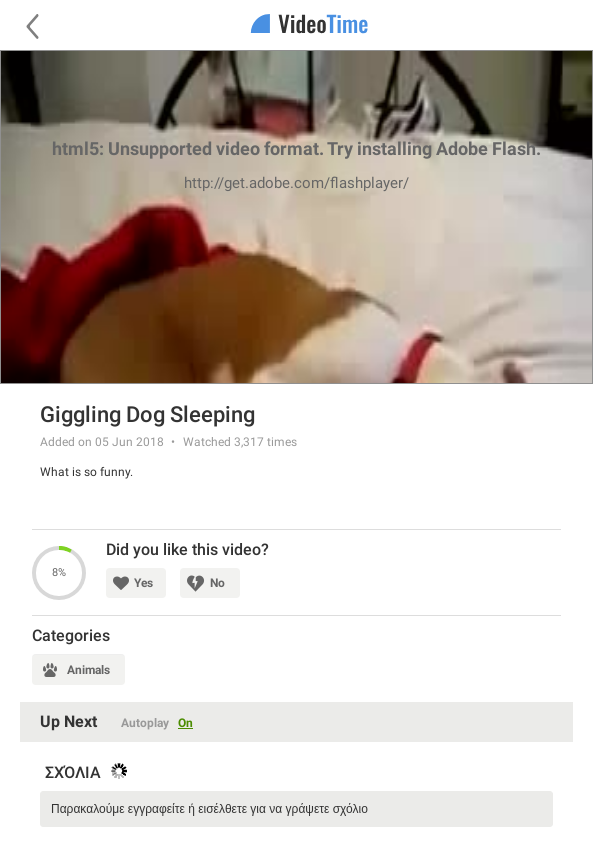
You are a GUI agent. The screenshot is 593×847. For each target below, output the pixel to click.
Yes (143, 583)
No (217, 583)
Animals (88, 670)
